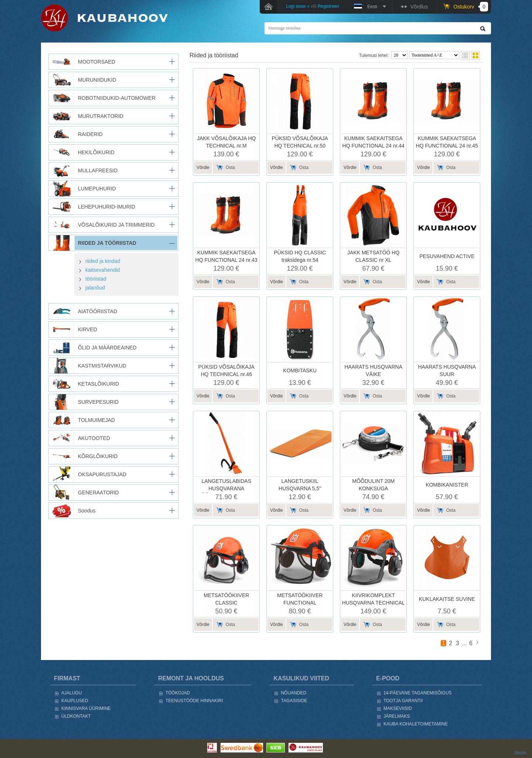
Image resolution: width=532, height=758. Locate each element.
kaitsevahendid (103, 270)
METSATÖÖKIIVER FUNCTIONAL (300, 599)
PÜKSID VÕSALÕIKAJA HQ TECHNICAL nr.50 (300, 142)
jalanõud (95, 288)
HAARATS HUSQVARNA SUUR (447, 370)
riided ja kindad (103, 261)
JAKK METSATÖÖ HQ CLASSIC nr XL (373, 256)
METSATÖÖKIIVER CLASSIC (226, 599)
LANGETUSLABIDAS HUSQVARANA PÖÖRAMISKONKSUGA (226, 488)
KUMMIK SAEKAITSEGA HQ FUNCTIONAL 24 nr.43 (226, 256)
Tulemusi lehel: (374, 55)
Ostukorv (471, 7)
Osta (230, 167)
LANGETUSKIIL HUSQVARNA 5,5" (300, 485)
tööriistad (96, 279)
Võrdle (203, 167)
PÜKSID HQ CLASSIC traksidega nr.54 (300, 256)
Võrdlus (419, 7)
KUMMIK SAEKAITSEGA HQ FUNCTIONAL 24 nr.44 (374, 142)
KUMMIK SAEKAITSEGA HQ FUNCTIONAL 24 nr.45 (447, 142)
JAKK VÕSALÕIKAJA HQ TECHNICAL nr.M (226, 142)
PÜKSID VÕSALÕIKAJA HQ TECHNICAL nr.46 (226, 370)
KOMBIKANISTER (447, 485)
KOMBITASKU (300, 370)
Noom (520, 753)
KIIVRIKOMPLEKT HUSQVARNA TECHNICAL (374, 599)
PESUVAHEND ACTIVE (447, 256)
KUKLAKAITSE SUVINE (447, 599)
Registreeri (328, 6)
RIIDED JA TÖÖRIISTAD (214, 55)
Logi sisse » (298, 6)
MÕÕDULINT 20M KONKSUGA (373, 485)
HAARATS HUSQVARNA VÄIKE (373, 370)
